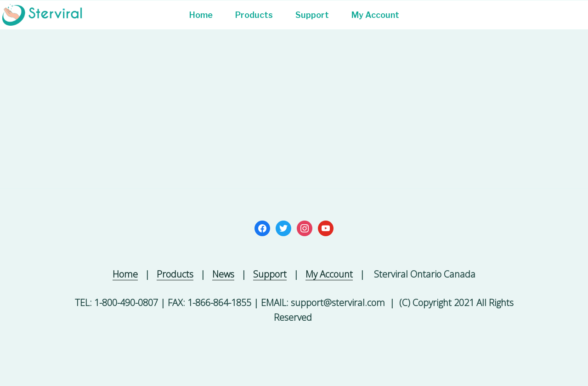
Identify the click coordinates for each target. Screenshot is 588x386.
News (223, 274)
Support (312, 15)
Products (254, 15)
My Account (375, 15)
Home (201, 15)
